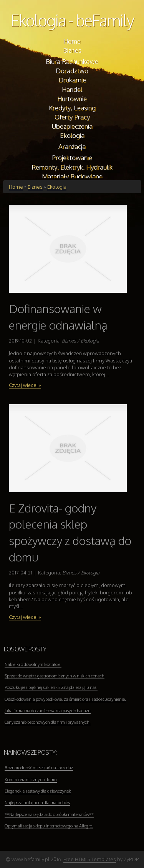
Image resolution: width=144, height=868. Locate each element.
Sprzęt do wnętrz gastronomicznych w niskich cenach (55, 676)
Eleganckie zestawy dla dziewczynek (38, 791)
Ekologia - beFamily (72, 20)
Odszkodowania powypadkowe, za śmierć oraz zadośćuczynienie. (65, 699)
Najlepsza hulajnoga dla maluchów (37, 803)
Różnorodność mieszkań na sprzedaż (39, 768)
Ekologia (57, 187)
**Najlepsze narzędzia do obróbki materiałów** (49, 814)
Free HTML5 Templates (90, 859)
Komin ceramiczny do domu (31, 780)
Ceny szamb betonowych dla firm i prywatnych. (48, 722)
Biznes (35, 187)
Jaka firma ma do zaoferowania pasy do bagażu (48, 711)
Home (16, 187)
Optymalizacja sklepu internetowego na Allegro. (49, 826)
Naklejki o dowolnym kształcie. (33, 664)
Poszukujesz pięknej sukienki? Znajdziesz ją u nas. (51, 687)
